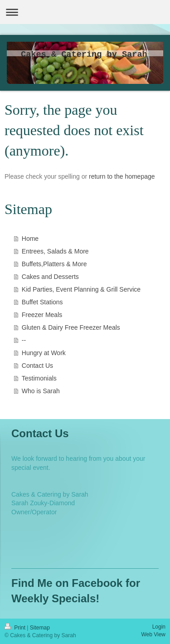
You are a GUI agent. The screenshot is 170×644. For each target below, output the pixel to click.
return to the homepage (122, 176)
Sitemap (40, 628)
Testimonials (39, 378)
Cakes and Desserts (50, 277)
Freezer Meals (42, 315)
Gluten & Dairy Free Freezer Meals (71, 327)
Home (30, 239)
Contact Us (37, 366)
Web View (153, 634)
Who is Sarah (41, 391)
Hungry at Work (44, 353)
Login (159, 627)
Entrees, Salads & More (55, 251)
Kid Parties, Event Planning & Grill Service (81, 289)
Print (16, 628)
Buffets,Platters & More (54, 264)
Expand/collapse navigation (85, 12)
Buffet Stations (42, 302)
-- (24, 340)
